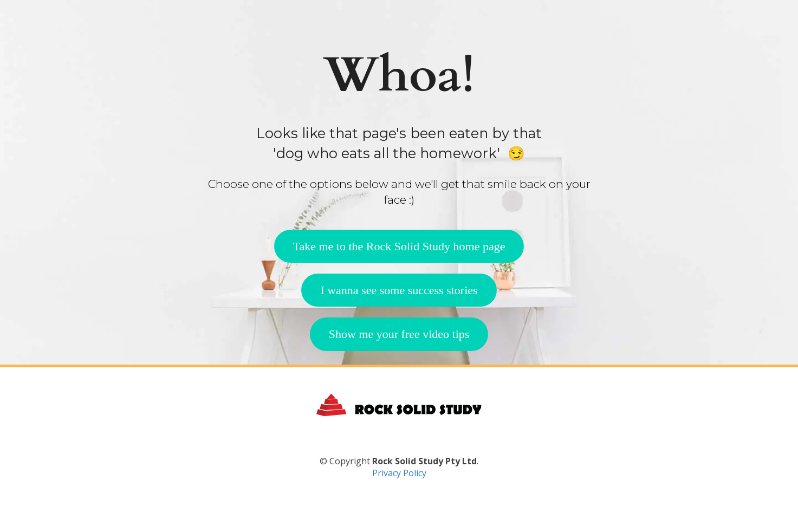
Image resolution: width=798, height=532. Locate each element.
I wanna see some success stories (399, 290)
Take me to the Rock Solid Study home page (399, 246)
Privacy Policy (399, 498)
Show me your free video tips (399, 334)
